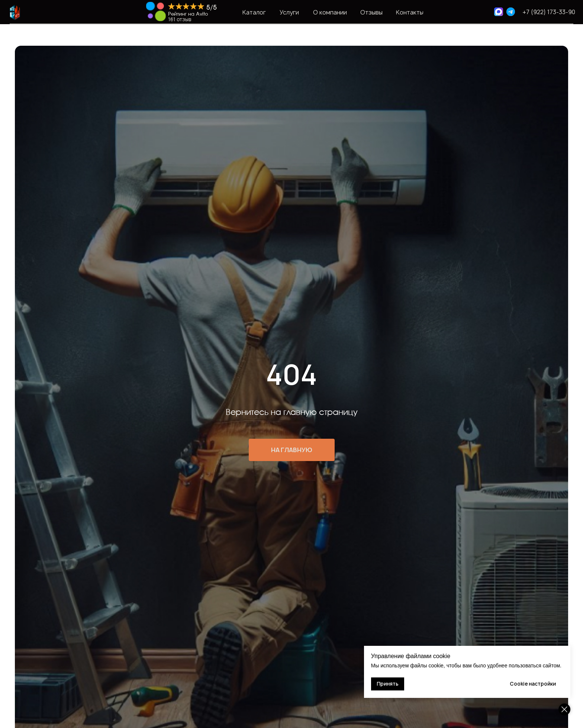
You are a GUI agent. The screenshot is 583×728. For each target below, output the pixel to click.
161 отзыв (180, 19)
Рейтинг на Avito (188, 14)
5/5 (212, 8)
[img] (156, 12)
